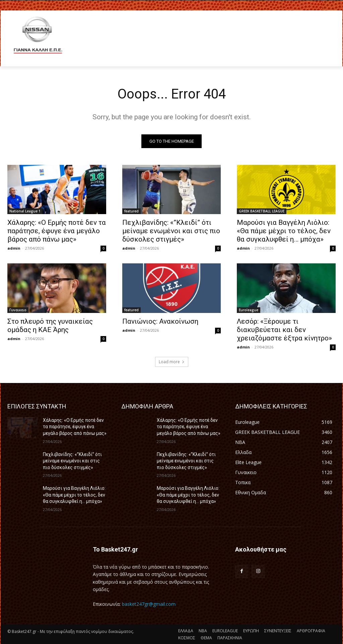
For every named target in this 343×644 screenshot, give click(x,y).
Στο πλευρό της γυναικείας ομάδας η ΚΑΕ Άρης (50, 326)
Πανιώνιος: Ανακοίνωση (160, 321)
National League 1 (25, 211)
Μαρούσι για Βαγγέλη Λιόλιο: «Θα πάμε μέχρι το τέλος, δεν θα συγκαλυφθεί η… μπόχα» (284, 231)
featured (131, 211)
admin (14, 248)
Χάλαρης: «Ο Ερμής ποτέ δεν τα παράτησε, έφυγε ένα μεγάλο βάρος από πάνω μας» (57, 231)
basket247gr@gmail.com (149, 604)
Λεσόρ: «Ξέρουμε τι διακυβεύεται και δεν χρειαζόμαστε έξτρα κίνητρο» (284, 330)
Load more (172, 362)
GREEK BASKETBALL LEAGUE (262, 211)
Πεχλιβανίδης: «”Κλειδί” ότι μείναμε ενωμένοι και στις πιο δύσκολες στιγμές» (171, 231)
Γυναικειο (18, 310)
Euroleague (249, 310)
